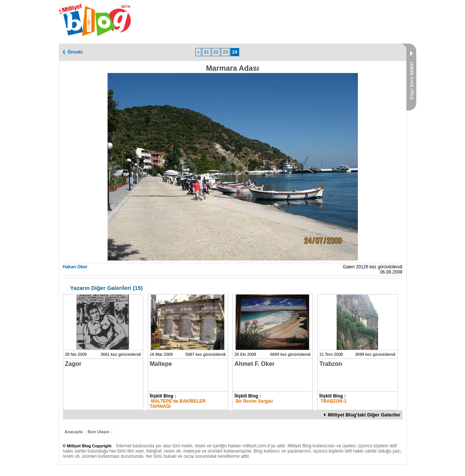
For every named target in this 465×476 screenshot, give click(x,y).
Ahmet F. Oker (255, 364)
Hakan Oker (75, 267)
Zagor (73, 364)
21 (206, 52)
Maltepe (161, 364)
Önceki (75, 52)
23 (225, 52)
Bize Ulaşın (99, 432)
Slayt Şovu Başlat (409, 77)
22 (216, 52)
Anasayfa (74, 432)
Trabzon (331, 364)
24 (235, 52)
